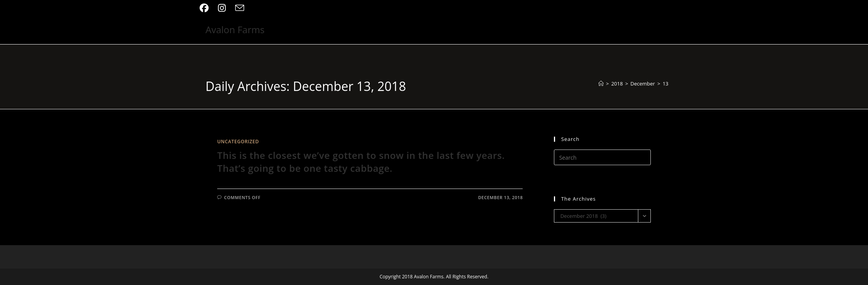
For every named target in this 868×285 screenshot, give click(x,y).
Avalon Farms (235, 29)
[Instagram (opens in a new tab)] (222, 8)
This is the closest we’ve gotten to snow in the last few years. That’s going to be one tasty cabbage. (361, 162)
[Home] (601, 84)
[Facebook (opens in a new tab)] (206, 8)
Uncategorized (238, 142)
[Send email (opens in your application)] (240, 8)
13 (665, 84)
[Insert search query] (602, 157)
